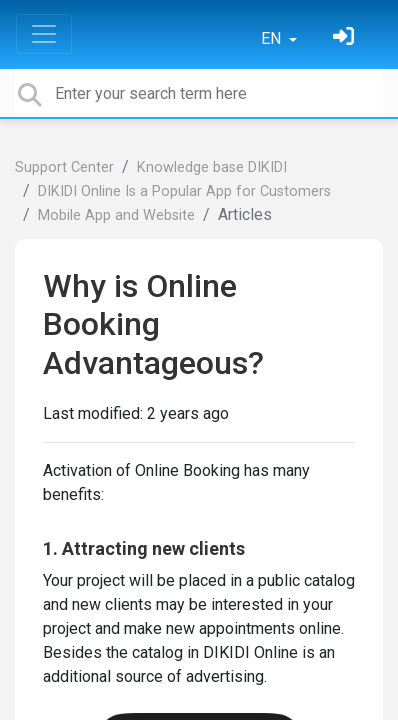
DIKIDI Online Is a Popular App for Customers (184, 191)
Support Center (64, 167)
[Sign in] (346, 38)
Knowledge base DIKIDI (212, 167)
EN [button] (273, 38)
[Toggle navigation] (44, 34)
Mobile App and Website (116, 215)
